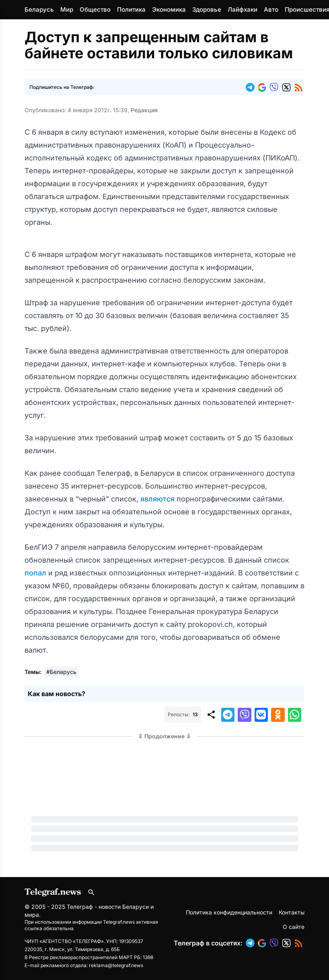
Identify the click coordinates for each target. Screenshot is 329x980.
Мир (67, 9)
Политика (131, 9)
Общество (95, 9)
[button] (252, 87)
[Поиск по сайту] (91, 892)
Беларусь (39, 9)
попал (36, 573)
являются (158, 499)
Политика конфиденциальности (229, 912)
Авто (271, 9)
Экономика (169, 9)
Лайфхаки (243, 9)
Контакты (292, 912)
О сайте (294, 927)
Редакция (144, 110)
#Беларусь (61, 672)
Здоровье (207, 9)
